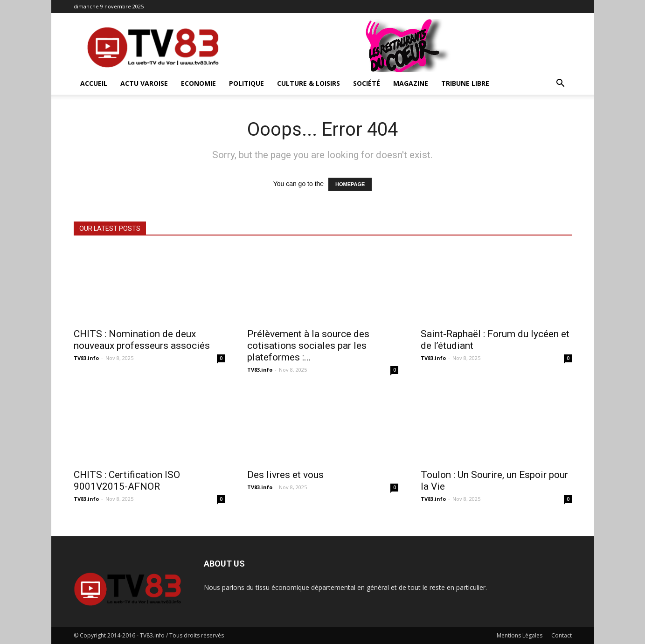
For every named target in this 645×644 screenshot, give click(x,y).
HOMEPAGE (350, 184)
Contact (562, 635)
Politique (246, 83)
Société (367, 83)
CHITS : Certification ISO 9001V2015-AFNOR (127, 481)
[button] (561, 84)
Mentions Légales (520, 635)
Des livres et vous (285, 475)
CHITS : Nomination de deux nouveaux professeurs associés (142, 340)
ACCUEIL (94, 83)
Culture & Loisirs (309, 83)
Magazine (411, 83)
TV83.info (86, 358)
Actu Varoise (144, 83)
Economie (198, 83)
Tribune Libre (465, 83)
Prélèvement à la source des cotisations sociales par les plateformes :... (308, 346)
